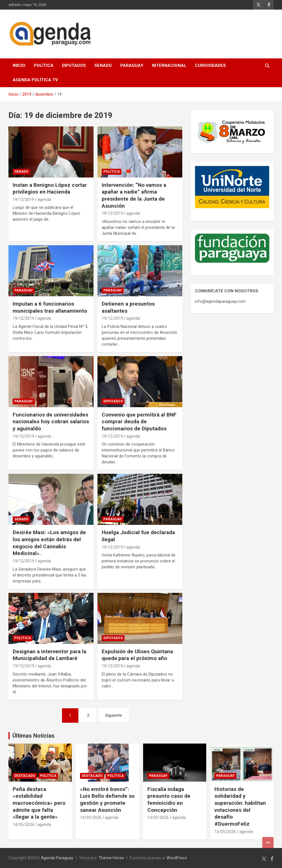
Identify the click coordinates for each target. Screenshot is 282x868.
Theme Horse (111, 858)
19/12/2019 (23, 200)
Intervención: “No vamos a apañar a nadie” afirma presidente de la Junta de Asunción (134, 195)
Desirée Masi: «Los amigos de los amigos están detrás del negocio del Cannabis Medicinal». (49, 543)
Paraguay (132, 65)
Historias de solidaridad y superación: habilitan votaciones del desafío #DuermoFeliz (240, 806)
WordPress (177, 858)
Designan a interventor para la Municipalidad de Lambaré (49, 655)
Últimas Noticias (34, 736)
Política (44, 65)
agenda (44, 200)
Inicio (19, 65)
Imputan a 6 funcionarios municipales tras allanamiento (50, 307)
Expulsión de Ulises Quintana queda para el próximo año (137, 655)
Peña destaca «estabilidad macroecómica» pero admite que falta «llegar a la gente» (39, 803)
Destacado (25, 776)
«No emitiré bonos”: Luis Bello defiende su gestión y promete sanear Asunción (107, 800)
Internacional (169, 65)
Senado (103, 65)
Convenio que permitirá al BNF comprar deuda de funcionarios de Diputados (139, 422)
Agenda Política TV (35, 80)
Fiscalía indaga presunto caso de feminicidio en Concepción (169, 800)
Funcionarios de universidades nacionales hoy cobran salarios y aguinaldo (51, 422)
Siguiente (114, 715)
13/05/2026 (158, 817)
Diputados (74, 65)
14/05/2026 (23, 825)
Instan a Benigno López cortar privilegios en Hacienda (50, 188)
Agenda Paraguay (57, 858)
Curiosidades (210, 65)
